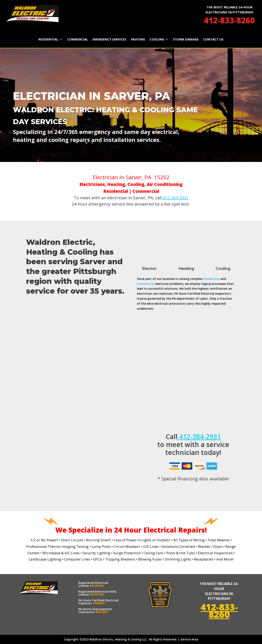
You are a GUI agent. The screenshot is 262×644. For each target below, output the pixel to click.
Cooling (157, 40)
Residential (48, 40)
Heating (138, 40)
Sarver (93, 261)
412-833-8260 (229, 20)
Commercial (78, 40)
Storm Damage (186, 40)
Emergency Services (109, 40)
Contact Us (213, 40)
